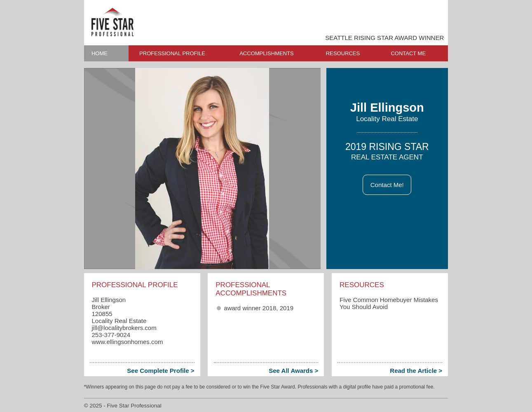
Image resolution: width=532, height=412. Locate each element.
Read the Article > (416, 371)
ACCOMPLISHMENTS (266, 53)
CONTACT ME (408, 53)
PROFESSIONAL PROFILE (172, 53)
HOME (100, 53)
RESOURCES (343, 53)
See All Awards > (293, 371)
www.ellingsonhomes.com (127, 342)
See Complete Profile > (161, 371)
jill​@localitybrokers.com (124, 328)
